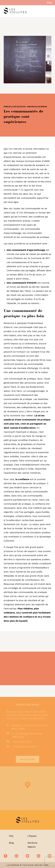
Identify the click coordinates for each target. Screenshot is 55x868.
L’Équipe (32, 836)
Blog (49, 3)
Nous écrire (27, 759)
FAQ (11, 836)
